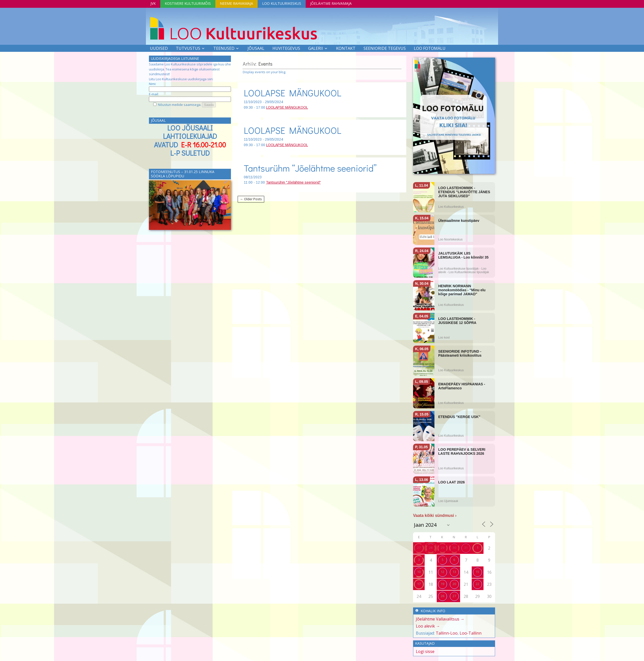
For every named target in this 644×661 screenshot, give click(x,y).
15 (477, 572)
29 (442, 548)
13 (454, 572)
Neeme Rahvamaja (236, 3)
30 (454, 548)
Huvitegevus (286, 48)
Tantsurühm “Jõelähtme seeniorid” (310, 168)
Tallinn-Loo (447, 633)
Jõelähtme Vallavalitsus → (440, 619)
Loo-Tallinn (471, 633)
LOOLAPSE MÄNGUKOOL (293, 93)
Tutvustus (188, 48)
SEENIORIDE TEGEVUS (385, 48)
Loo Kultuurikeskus (282, 3)
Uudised (159, 48)
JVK (153, 3)
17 (419, 584)
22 (477, 584)
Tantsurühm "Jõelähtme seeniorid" (293, 182)
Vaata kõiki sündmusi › (435, 515)
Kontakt (346, 48)
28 (431, 548)
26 (442, 596)
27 (419, 548)
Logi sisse (425, 651)
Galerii (316, 48)
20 (454, 584)
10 (419, 572)
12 (442, 572)
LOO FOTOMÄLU (430, 48)
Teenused (224, 48)
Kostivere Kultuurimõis (188, 3)
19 (442, 584)
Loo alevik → (428, 626)
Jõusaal (256, 48)
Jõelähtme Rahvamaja (331, 3)
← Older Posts (251, 199)
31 (466, 548)
